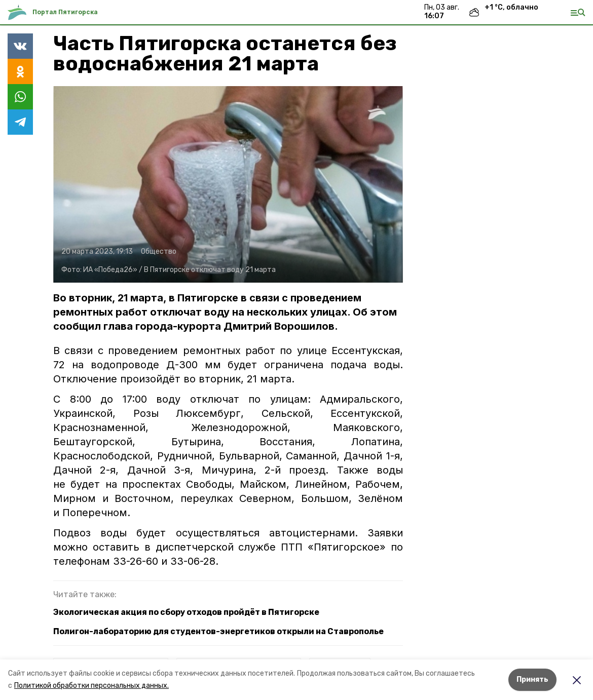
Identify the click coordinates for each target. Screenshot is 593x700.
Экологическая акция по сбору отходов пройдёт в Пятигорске (186, 612)
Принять (532, 679)
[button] (228, 184)
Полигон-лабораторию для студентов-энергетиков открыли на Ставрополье (218, 631)
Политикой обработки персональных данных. (91, 686)
